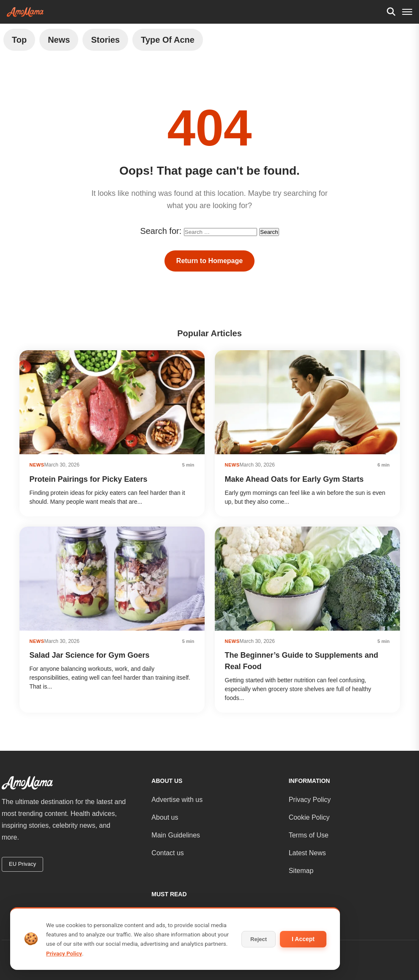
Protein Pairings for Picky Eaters (89, 479)
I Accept (303, 939)
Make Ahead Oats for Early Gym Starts (294, 479)
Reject (259, 939)
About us (165, 817)
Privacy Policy (310, 800)
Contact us (167, 853)
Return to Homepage (209, 261)
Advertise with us (177, 800)
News (59, 40)
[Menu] (407, 12)
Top (19, 40)
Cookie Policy (309, 817)
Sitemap (301, 871)
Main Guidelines (176, 835)
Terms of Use (309, 835)
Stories (105, 40)
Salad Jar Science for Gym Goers (90, 655)
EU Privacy (22, 864)
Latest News (307, 853)
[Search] (391, 12)
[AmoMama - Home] (25, 12)
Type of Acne (168, 40)
